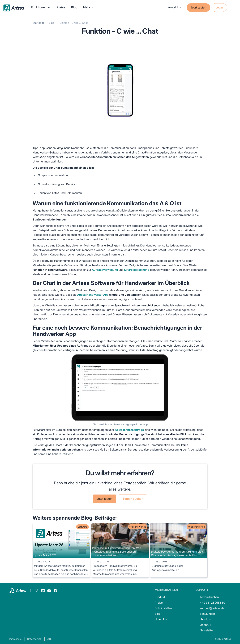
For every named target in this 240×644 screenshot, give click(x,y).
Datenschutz (34, 639)
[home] (14, 7)
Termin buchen (133, 499)
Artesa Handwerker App (93, 295)
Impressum (15, 639)
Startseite (39, 23)
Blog (74, 7)
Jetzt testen (198, 7)
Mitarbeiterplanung (137, 270)
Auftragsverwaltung (105, 270)
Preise (61, 7)
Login (219, 7)
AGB (50, 639)
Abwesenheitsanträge (129, 430)
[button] (41, 7)
